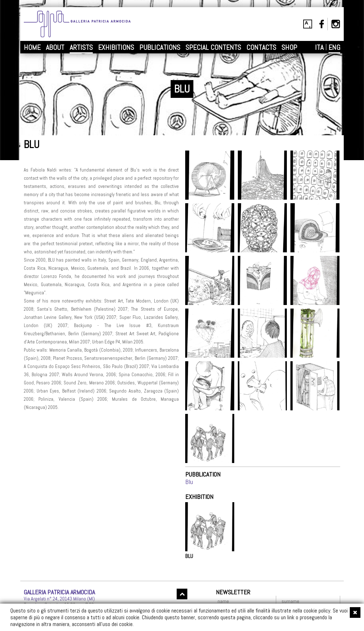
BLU (189, 556)
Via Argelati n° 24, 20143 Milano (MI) (59, 599)
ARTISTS (81, 47)
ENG (334, 47)
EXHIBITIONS (116, 47)
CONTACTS (261, 47)
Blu (189, 482)
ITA (319, 47)
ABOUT (55, 47)
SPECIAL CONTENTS (213, 47)
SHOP (289, 47)
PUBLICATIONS (160, 47)
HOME (32, 47)
